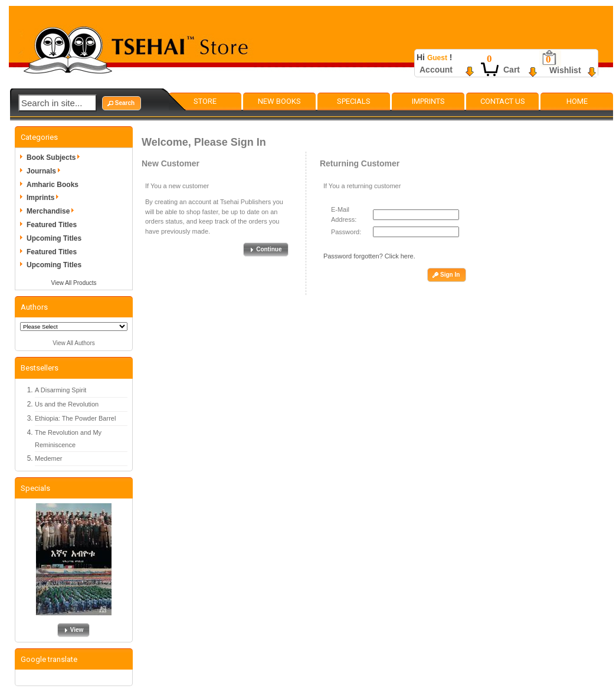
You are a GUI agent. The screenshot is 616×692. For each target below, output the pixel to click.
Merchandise (52, 211)
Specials (354, 101)
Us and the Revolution (67, 404)
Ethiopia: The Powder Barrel (75, 418)
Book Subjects (55, 158)
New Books (279, 101)
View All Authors (74, 343)
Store (205, 101)
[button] (122, 103)
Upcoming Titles (54, 238)
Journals (45, 171)
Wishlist (565, 70)
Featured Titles (52, 225)
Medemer (48, 458)
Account (436, 70)
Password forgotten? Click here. (369, 256)
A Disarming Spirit (60, 390)
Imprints (428, 101)
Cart (512, 70)
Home (577, 101)
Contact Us (503, 101)
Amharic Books (53, 185)
